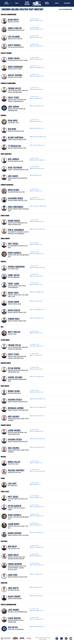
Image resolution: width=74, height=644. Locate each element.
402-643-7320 (35, 220)
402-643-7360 (35, 563)
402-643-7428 (35, 367)
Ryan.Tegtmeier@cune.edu (37, 168)
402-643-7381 (34, 167)
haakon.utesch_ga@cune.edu (38, 399)
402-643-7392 (34, 609)
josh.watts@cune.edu (36, 587)
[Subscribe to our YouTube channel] (71, 638)
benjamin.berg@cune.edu (37, 128)
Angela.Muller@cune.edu (37, 29)
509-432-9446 (35, 483)
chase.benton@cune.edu (37, 619)
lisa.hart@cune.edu (35, 484)
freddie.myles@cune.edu (37, 89)
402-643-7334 (35, 66)
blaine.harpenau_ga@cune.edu (38, 137)
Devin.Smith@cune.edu (36, 21)
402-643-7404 (35, 390)
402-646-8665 (35, 243)
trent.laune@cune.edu (36, 285)
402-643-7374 (35, 283)
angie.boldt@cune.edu (36, 556)
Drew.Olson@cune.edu (36, 191)
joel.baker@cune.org (36, 175)
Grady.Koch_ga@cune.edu (37, 292)
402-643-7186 (34, 36)
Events (56, 3)
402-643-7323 (34, 331)
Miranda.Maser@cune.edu (37, 222)
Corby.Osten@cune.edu (37, 276)
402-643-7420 (35, 58)
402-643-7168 (34, 461)
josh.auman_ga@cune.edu (37, 106)
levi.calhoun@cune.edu (36, 38)
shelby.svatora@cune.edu (37, 76)
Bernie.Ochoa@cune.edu (37, 392)
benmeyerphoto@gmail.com (38, 627)
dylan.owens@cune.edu (36, 369)
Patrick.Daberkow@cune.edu (38, 268)
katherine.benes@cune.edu (37, 199)
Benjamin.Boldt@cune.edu (37, 547)
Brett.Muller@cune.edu (36, 333)
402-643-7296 (34, 470)
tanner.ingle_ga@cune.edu (37, 318)
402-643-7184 (34, 554)
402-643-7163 (34, 617)
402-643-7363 (34, 430)
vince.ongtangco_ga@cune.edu (38, 206)
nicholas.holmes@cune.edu (37, 416)
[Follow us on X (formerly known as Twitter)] (61, 638)
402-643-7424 (35, 19)
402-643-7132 (34, 97)
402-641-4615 (34, 523)
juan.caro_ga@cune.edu (37, 574)
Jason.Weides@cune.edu (37, 431)
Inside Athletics (6, 3)
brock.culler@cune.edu (36, 463)
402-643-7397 (34, 505)
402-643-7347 (35, 120)
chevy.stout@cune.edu (36, 98)
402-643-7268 (35, 27)
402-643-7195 (34, 274)
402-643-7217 (34, 266)
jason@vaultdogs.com (36, 525)
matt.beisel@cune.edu (36, 245)
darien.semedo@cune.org (37, 532)
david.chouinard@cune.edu (37, 68)
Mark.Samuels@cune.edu (37, 254)
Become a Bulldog (47, 3)
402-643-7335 (34, 189)
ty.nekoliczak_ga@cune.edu (37, 145)
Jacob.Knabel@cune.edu (37, 611)
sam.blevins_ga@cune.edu (37, 377)
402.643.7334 (34, 44)
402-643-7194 (34, 198)
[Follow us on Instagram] (66, 638)
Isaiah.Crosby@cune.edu (37, 596)
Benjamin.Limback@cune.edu (38, 160)
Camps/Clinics (67, 3)
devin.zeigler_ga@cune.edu (37, 310)
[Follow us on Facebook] (57, 638)
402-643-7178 (34, 88)
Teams (16, 3)
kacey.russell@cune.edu (37, 46)
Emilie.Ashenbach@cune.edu (38, 229)
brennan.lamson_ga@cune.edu (38, 407)
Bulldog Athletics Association (27, 3)
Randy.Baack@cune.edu (37, 59)
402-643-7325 (34, 546)
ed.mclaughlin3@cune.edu (37, 507)
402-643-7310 (34, 158)
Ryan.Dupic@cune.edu (36, 121)
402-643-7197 (34, 74)
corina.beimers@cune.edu (37, 565)
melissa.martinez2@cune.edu (38, 471)
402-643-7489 (35, 252)
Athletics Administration (65, 9)
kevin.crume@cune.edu (36, 301)
